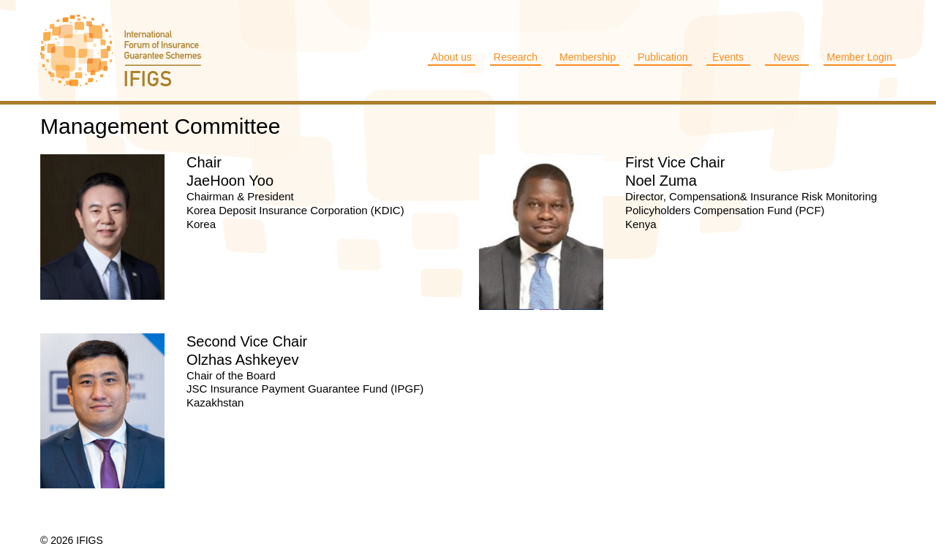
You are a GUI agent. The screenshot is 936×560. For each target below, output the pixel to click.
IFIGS (135, 50)
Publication (663, 57)
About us (452, 57)
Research (516, 57)
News (786, 57)
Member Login (860, 57)
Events (728, 57)
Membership (588, 57)
